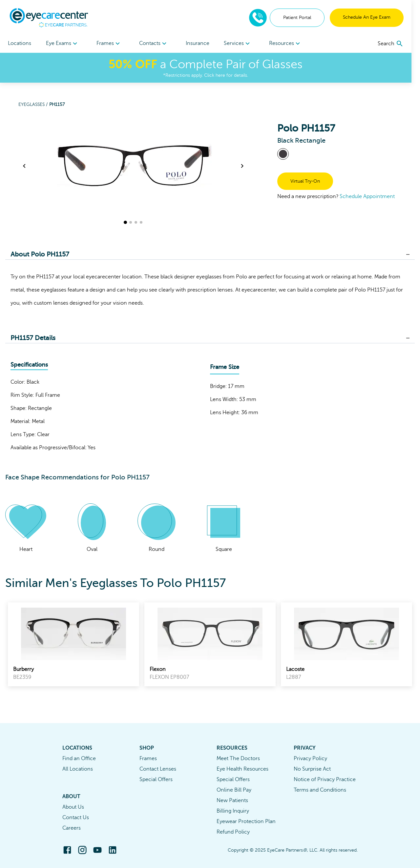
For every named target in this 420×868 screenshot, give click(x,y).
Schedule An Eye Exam (375, 17)
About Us (73, 807)
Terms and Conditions (320, 790)
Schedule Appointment (367, 196)
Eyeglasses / (34, 104)
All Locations (78, 769)
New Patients (232, 800)
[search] (399, 44)
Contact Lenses (158, 769)
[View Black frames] (283, 154)
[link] (73, 644)
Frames (148, 758)
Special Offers (156, 779)
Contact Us (76, 818)
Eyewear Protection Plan (246, 821)
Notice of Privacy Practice (325, 779)
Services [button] (243, 44)
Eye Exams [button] (63, 44)
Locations (20, 43)
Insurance (202, 43)
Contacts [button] (157, 44)
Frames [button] (111, 44)
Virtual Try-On (305, 181)
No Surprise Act (312, 769)
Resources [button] (292, 44)
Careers (72, 828)
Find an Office (79, 758)
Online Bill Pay (234, 790)
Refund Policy (233, 832)
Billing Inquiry (233, 811)
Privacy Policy (310, 758)
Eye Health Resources (242, 769)
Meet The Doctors (238, 758)
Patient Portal (306, 18)
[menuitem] (63, 43)
